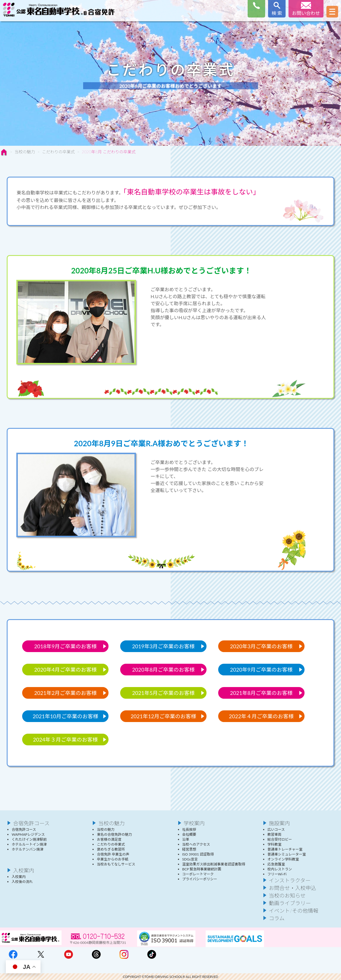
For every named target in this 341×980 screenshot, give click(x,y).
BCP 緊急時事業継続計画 (202, 869)
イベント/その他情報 (294, 911)
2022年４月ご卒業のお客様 (261, 716)
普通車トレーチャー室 (285, 849)
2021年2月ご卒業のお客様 (65, 693)
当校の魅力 (25, 152)
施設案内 (279, 823)
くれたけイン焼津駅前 (29, 839)
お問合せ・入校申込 (293, 888)
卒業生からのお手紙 (113, 859)
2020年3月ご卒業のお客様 (261, 646)
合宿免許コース (31, 823)
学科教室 (274, 844)
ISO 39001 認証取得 (198, 854)
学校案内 (194, 823)
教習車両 (274, 834)
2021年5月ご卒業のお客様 (163, 693)
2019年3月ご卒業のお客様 (163, 646)
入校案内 (24, 870)
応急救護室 (276, 864)
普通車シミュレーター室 (287, 854)
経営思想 (189, 849)
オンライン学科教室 (283, 859)
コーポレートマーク (198, 874)
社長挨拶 (189, 829)
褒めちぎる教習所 (111, 849)
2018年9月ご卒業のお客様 (65, 646)
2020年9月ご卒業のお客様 (261, 670)
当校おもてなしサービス (116, 864)
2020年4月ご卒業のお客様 (65, 670)
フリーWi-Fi (277, 874)
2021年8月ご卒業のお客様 (261, 693)
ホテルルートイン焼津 (29, 844)
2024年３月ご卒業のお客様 (65, 740)
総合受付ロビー (280, 839)
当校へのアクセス (196, 844)
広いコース (276, 829)
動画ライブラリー (290, 903)
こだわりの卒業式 (58, 152)
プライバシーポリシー (200, 879)
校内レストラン (280, 869)
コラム (277, 918)
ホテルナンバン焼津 (28, 849)
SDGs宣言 (190, 859)
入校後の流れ (22, 882)
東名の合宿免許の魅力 (114, 834)
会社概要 (189, 834)
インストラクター (290, 880)
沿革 (186, 839)
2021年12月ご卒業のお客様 (163, 716)
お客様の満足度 (109, 839)
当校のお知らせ (287, 895)
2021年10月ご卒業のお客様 (65, 716)
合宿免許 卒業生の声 (113, 854)
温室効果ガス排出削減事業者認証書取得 (214, 864)
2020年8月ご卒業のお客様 (163, 670)
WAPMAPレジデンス (28, 834)
